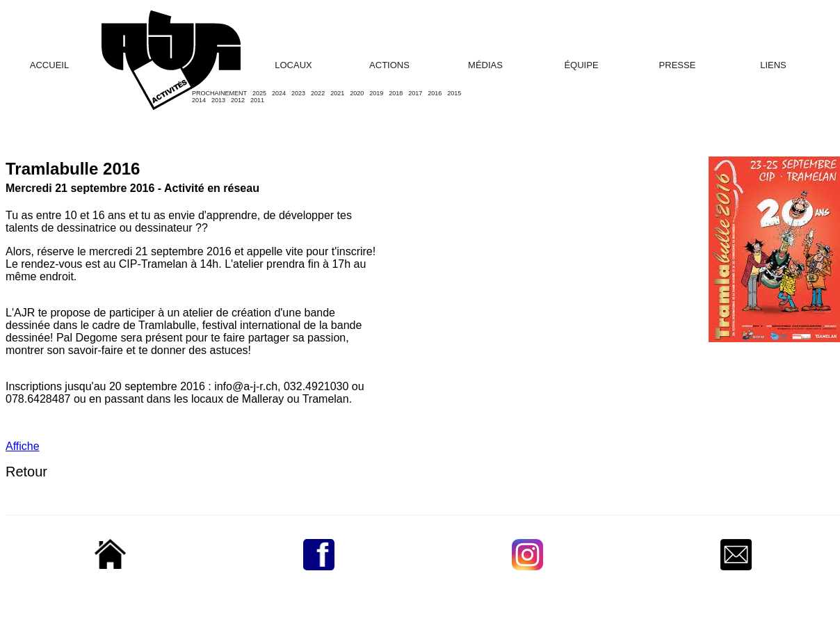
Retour (26, 472)
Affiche (23, 446)
